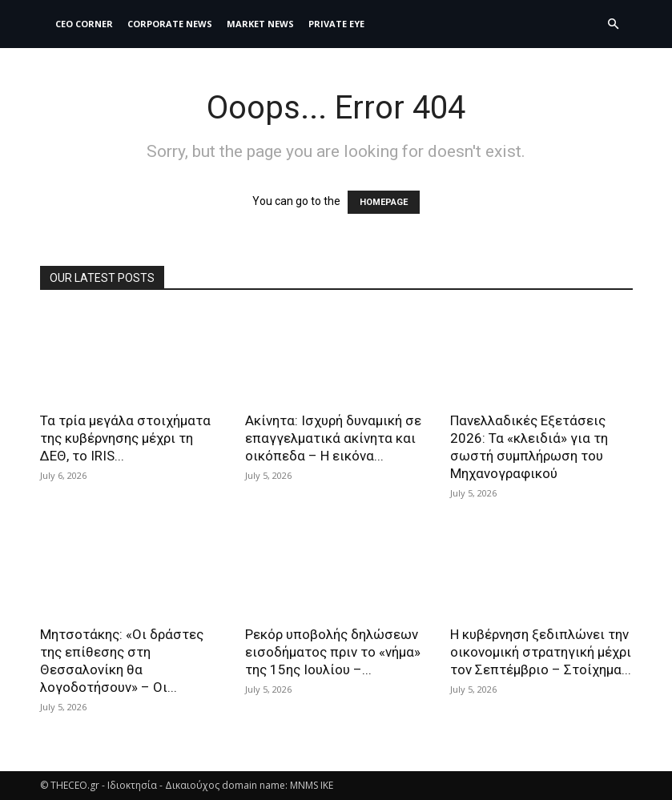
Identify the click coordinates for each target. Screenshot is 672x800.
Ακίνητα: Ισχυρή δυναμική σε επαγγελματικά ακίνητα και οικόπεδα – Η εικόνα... (333, 438)
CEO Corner (84, 24)
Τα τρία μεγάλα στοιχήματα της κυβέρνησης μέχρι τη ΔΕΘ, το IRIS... (125, 438)
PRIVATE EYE (336, 24)
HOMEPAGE (384, 202)
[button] (614, 24)
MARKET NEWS (260, 24)
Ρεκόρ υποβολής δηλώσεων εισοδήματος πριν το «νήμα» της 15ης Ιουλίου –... (333, 652)
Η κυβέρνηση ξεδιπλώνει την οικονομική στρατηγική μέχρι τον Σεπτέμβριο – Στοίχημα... (541, 652)
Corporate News (170, 24)
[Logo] (44, 24)
